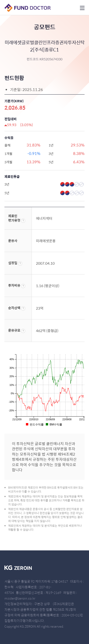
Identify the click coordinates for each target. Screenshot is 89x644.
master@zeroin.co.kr (20, 598)
